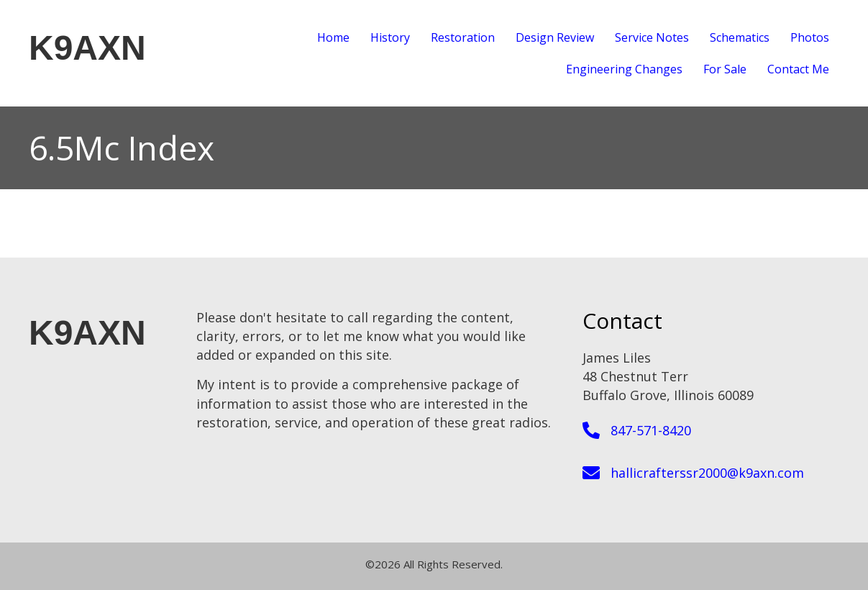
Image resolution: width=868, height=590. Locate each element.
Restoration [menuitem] (463, 37)
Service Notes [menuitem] (652, 37)
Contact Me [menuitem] (798, 69)
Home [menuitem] (333, 37)
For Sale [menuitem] (725, 69)
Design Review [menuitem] (555, 37)
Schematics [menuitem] (740, 37)
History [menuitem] (390, 37)
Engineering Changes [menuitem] (624, 69)
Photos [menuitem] (810, 37)
